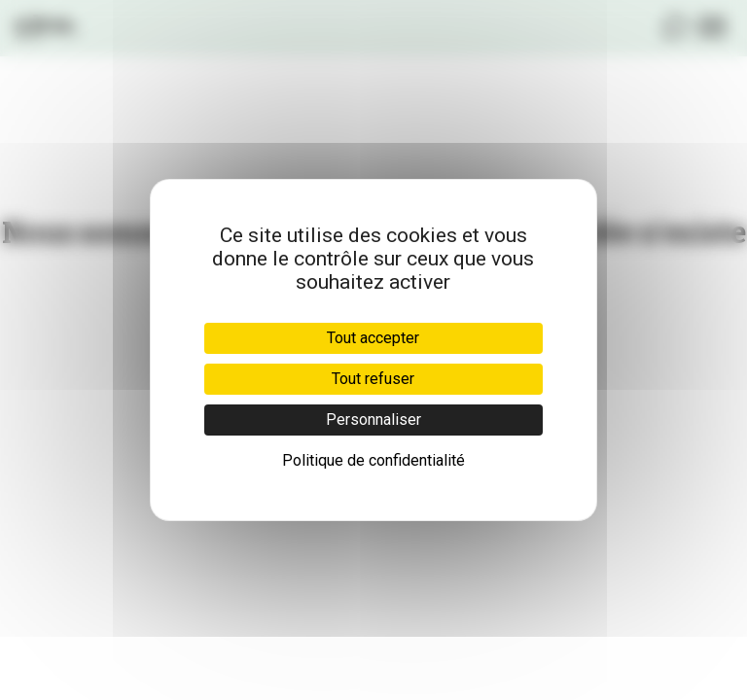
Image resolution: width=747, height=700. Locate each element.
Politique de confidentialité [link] (373, 460)
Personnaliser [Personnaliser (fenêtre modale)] (373, 420)
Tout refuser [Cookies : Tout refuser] (373, 379)
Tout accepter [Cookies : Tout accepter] (373, 338)
